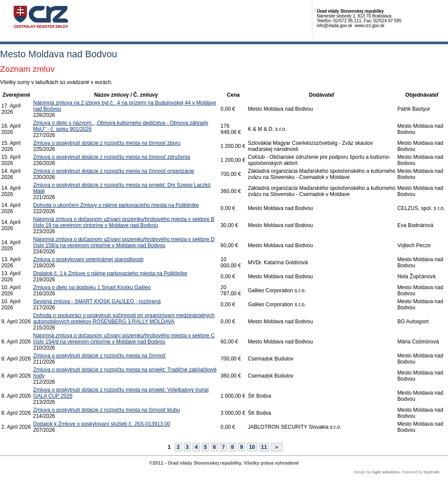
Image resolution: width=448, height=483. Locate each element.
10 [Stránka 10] (252, 447)
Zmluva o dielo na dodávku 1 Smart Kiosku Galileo (92, 287)
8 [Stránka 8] (233, 447)
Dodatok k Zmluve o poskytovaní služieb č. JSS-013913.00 (102, 424)
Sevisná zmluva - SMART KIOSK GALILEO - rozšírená (97, 301)
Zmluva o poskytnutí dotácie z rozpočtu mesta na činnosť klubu (107, 410)
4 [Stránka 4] (196, 447)
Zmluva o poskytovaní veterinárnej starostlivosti (88, 259)
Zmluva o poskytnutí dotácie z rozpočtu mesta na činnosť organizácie (114, 171)
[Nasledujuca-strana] (277, 447)
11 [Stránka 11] (264, 447)
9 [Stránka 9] (242, 447)
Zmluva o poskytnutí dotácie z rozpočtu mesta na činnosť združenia (112, 157)
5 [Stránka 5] (205, 447)
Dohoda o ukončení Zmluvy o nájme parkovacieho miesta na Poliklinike (116, 205)
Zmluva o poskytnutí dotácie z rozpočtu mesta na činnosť (100, 356)
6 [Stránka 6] (215, 447)
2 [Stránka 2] (178, 447)
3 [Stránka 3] (187, 447)
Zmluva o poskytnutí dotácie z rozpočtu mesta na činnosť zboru (107, 143)
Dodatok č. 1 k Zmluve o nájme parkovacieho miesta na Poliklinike (110, 273)
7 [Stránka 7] (223, 447)
